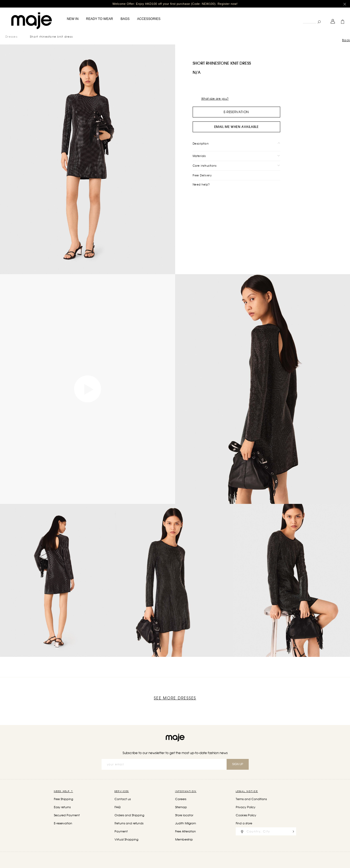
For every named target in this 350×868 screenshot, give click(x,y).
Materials (199, 156)
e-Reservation (236, 112)
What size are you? (215, 99)
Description (201, 144)
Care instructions (205, 166)
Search (303, 17)
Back (346, 40)
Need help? (201, 184)
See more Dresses (175, 698)
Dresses (11, 37)
